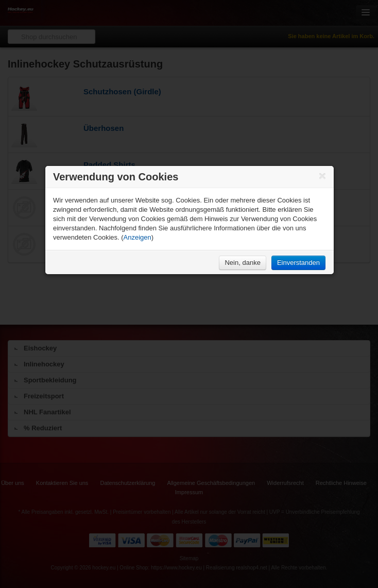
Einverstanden (298, 263)
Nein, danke (242, 263)
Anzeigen (138, 237)
